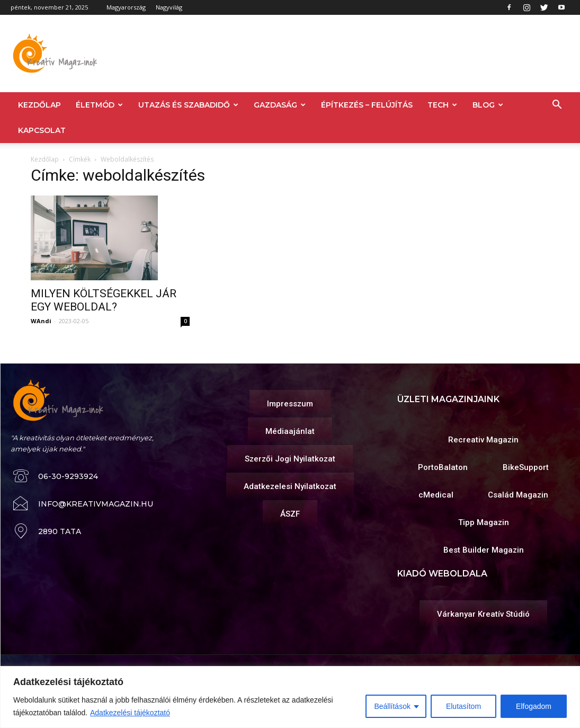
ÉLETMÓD (99, 105)
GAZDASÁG (280, 105)
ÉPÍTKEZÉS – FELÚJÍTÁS (367, 105)
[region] (290, 697)
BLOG (488, 105)
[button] (557, 106)
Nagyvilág (169, 7)
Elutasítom (463, 706)
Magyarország (126, 7)
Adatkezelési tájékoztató (130, 713)
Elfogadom (534, 706)
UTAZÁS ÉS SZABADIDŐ (188, 105)
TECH (442, 105)
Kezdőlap (45, 159)
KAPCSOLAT (42, 130)
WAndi (41, 321)
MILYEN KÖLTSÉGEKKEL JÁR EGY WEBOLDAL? (104, 300)
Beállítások (392, 706)
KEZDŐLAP (39, 105)
